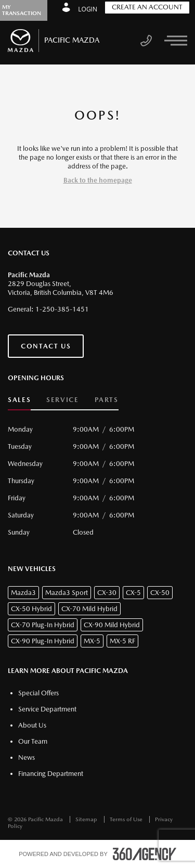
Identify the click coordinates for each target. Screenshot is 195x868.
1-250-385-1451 (62, 309)
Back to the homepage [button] (98, 180)
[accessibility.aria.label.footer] (145, 854)
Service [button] (62, 400)
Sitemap (87, 819)
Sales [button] (19, 400)
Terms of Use (127, 819)
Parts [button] (107, 400)
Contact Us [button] (46, 346)
